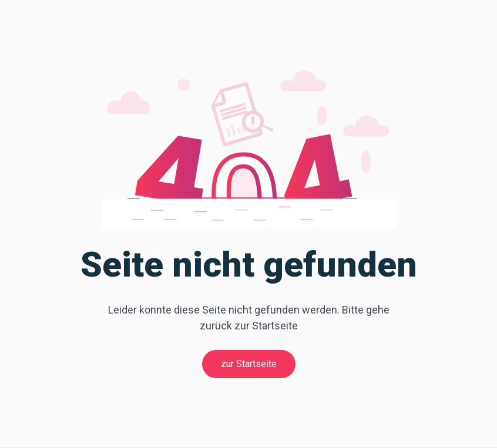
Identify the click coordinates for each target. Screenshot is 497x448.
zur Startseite (249, 364)
